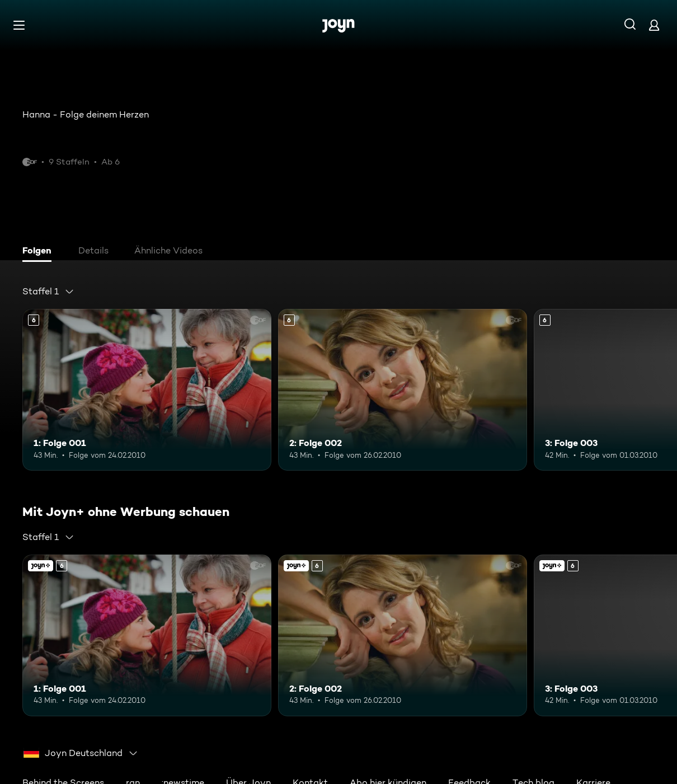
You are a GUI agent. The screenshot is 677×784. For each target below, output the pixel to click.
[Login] (654, 25)
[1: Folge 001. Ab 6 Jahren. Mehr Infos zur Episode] (147, 390)
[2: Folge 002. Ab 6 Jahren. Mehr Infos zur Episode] (403, 390)
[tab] (40, 252)
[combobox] (48, 292)
